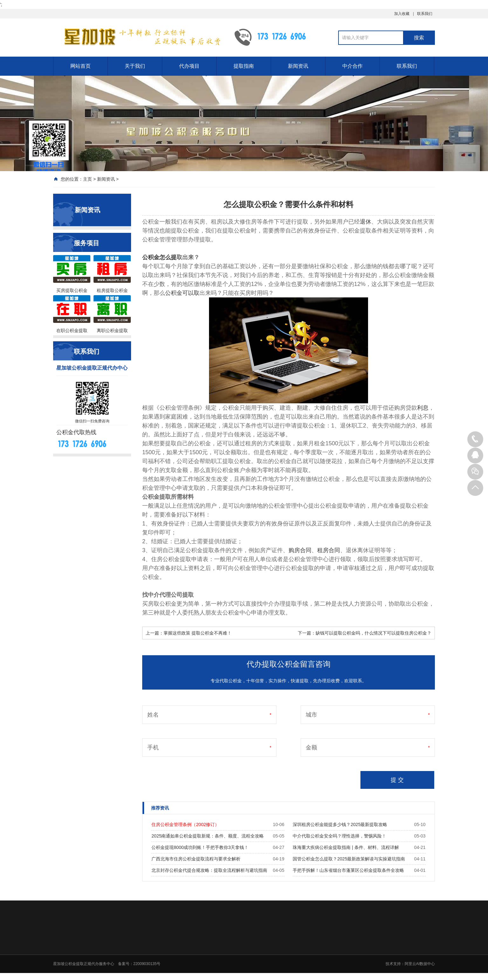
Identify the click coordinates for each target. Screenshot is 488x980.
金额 (311, 747)
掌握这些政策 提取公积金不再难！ (198, 633)
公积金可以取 (182, 293)
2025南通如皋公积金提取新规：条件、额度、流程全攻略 (208, 836)
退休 (366, 222)
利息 (423, 408)
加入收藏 (402, 14)
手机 (153, 747)
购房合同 (300, 550)
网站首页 (80, 66)
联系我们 (425, 14)
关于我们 (135, 66)
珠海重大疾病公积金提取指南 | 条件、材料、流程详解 (346, 847)
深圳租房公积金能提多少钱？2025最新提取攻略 (340, 824)
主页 (87, 179)
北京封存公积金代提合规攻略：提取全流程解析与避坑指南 (209, 870)
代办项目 (189, 66)
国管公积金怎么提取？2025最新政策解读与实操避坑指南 (349, 859)
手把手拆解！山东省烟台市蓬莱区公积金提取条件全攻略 (348, 870)
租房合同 (329, 550)
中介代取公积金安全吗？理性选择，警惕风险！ (339, 836)
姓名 (153, 715)
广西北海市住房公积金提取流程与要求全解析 (196, 859)
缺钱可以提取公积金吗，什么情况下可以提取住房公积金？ (373, 633)
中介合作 (352, 66)
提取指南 (244, 66)
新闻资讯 (298, 66)
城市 (311, 715)
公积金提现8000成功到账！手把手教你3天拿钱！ (200, 847)
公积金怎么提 (159, 257)
